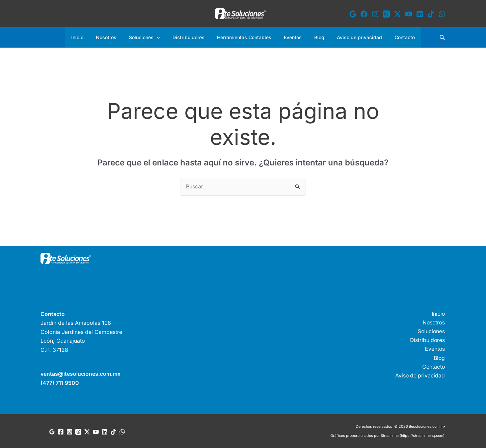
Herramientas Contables (244, 37)
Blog (313, 37)
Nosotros (115, 37)
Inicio (89, 37)
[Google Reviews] (52, 431)
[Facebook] (364, 14)
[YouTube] (409, 14)
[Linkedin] (420, 14)
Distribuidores (192, 37)
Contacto (393, 37)
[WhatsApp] (442, 14)
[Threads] (386, 14)
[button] (163, 37)
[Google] (353, 14)
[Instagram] (375, 14)
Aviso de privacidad (350, 37)
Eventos (290, 37)
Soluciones (150, 37)
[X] (397, 14)
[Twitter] (87, 431)
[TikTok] (431, 14)
